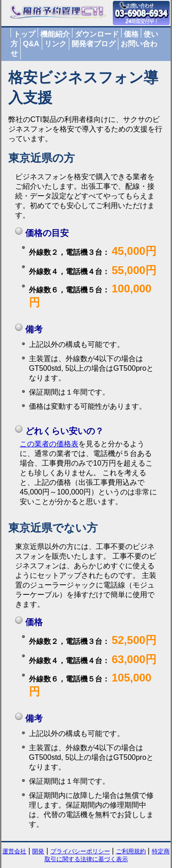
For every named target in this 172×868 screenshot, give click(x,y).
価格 (131, 34)
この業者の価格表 (49, 444)
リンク (55, 44)
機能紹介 (55, 34)
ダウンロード (97, 34)
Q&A (31, 44)
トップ (24, 34)
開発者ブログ (94, 44)
